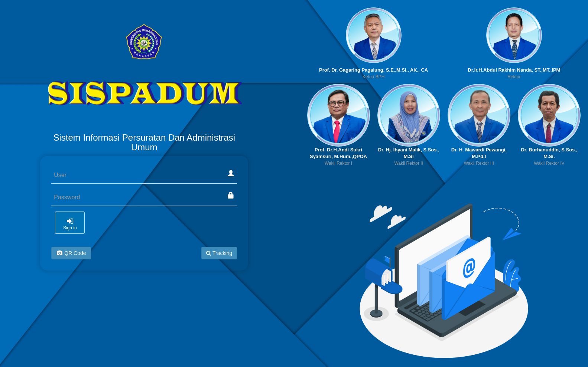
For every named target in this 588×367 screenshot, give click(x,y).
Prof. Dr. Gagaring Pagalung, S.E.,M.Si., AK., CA (373, 70)
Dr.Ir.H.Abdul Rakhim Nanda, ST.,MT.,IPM (514, 70)
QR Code (71, 253)
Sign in (70, 224)
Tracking (219, 253)
